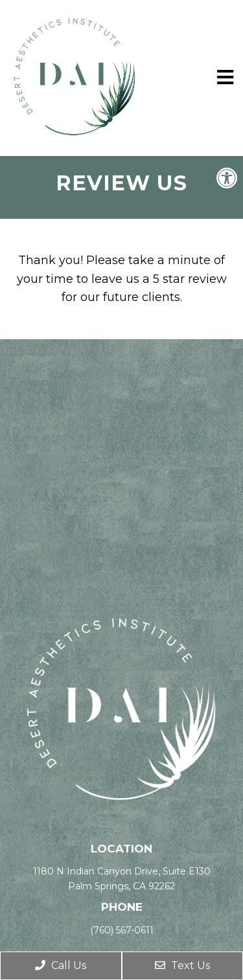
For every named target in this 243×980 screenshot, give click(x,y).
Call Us (61, 965)
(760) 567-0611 (122, 930)
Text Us (182, 965)
